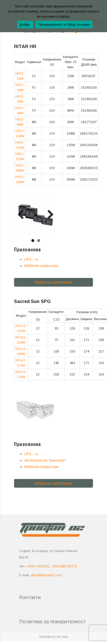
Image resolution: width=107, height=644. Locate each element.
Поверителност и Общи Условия (64, 25)
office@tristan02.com (46, 575)
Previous (23, 215)
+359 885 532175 (64, 566)
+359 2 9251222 (38, 566)
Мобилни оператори (41, 266)
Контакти (30, 597)
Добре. (25, 25)
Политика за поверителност (52, 622)
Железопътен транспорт (45, 460)
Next (49, 215)
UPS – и (31, 259)
